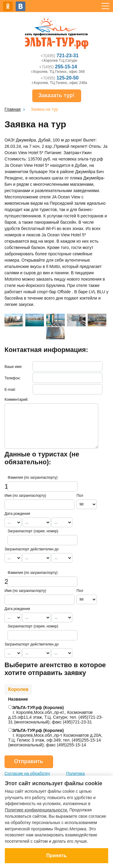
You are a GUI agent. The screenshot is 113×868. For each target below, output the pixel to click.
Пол (80, 496)
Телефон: (13, 378)
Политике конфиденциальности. (36, 810)
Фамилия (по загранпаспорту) (33, 478)
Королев (18, 689)
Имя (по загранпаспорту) (25, 496)
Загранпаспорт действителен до (32, 549)
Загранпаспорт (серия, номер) (33, 531)
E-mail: (10, 390)
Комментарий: (16, 400)
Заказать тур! (56, 95)
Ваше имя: (13, 367)
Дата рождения (17, 514)
